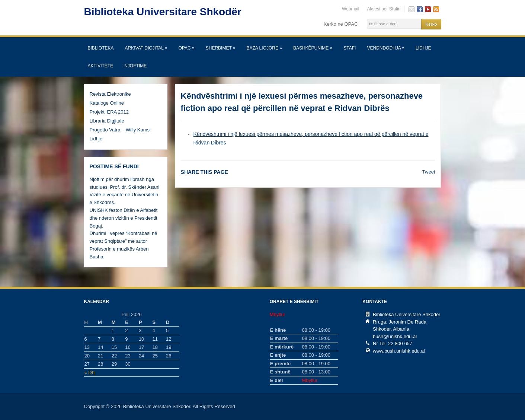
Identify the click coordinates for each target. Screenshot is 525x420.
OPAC (187, 48)
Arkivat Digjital (146, 48)
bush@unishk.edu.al (395, 336)
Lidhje (423, 48)
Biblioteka (101, 48)
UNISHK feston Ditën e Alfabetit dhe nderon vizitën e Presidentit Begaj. (124, 218)
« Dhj (90, 373)
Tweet (429, 172)
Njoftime (135, 66)
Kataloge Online (107, 103)
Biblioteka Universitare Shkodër (163, 12)
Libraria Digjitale (107, 121)
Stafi (350, 48)
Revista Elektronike (110, 94)
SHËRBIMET (221, 48)
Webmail (350, 9)
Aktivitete (101, 66)
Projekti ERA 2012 (109, 112)
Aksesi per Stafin (384, 9)
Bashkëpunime (313, 48)
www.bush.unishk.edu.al (399, 351)
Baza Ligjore (264, 48)
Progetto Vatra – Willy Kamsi (120, 130)
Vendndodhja (386, 48)
